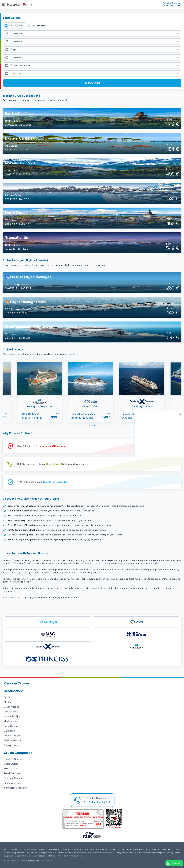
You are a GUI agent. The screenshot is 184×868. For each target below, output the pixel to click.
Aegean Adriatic (12, 736)
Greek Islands (11, 712)
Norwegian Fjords (13, 716)
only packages (39, 25)
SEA (11, 25)
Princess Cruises (13, 783)
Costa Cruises (11, 764)
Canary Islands (12, 745)
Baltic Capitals (11, 726)
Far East (8, 697)
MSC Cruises (11, 769)
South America (11, 707)
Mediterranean (12, 721)
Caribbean (9, 731)
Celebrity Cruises (13, 778)
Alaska (7, 702)
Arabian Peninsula (13, 740)
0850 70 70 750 (173, 6)
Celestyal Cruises (13, 759)
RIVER (22, 25)
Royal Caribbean (13, 773)
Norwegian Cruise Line (16, 788)
